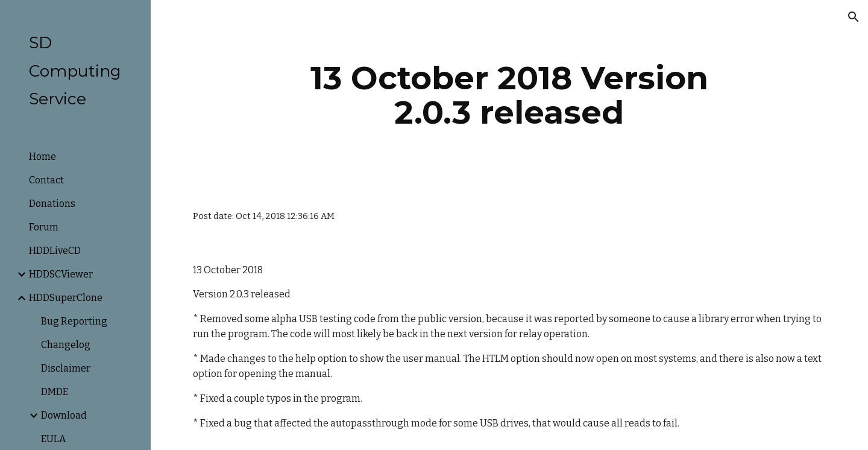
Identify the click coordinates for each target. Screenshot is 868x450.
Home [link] (42, 157)
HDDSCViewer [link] (61, 274)
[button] (854, 17)
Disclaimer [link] (66, 368)
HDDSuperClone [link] (66, 298)
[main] (509, 95)
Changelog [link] (66, 345)
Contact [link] (46, 180)
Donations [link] (52, 204)
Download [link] (64, 415)
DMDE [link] (55, 392)
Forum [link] (44, 227)
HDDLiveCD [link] (55, 251)
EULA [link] (53, 439)
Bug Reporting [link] (74, 321)
